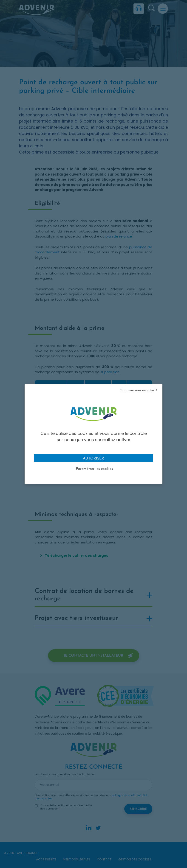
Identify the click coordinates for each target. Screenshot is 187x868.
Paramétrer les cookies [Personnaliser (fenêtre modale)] (94, 469)
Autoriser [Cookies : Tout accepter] (93, 459)
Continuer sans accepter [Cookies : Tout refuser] (137, 391)
